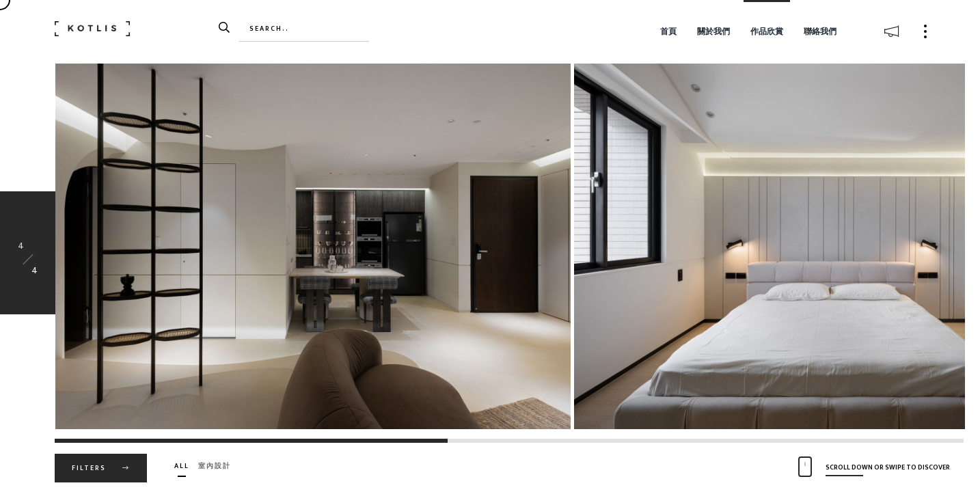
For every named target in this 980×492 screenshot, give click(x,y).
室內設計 (215, 466)
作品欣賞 (767, 31)
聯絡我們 (820, 31)
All (182, 466)
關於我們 (713, 31)
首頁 (668, 31)
